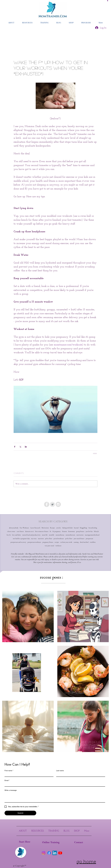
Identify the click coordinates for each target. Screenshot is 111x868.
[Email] (54, 784)
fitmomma (72, 531)
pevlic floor (69, 539)
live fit (9, 535)
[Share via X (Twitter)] (20, 447)
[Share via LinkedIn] (26, 447)
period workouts (59, 539)
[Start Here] (25, 842)
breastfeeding (93, 528)
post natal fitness (79, 539)
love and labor (17, 535)
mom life (45, 535)
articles (59, 528)
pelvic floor (49, 539)
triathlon (93, 542)
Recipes (52, 528)
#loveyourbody (14, 528)
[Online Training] (51, 842)
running (76, 542)
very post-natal (49, 546)
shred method (84, 542)
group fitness (80, 531)
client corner (11, 531)
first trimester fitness (42, 531)
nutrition (41, 539)
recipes (57, 542)
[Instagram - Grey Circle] (58, 504)
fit (50, 531)
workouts (58, 546)
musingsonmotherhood (92, 535)
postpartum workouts (34, 542)
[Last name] (80, 775)
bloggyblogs (84, 528)
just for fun (89, 531)
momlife (52, 535)
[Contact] (79, 842)
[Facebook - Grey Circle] (47, 504)
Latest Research (35, 528)
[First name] (28, 775)
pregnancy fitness (48, 542)
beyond (76, 528)
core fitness (20, 531)
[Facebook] (49, 853)
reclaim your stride (66, 542)
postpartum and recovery (18, 542)
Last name (60, 771)
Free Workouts (24, 528)
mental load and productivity (31, 535)
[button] (108, 1)
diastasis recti (29, 531)
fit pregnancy (57, 531)
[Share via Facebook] (15, 447)
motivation (80, 535)
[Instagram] (44, 853)
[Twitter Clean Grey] (52, 504)
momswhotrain (70, 535)
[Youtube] (60, 853)
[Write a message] (55, 797)
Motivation (45, 528)
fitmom (64, 531)
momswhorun (60, 535)
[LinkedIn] (55, 853)
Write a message (11, 790)
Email (7, 780)
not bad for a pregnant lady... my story (25, 539)
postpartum (89, 539)
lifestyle (96, 531)
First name (9, 771)
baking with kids (67, 528)
